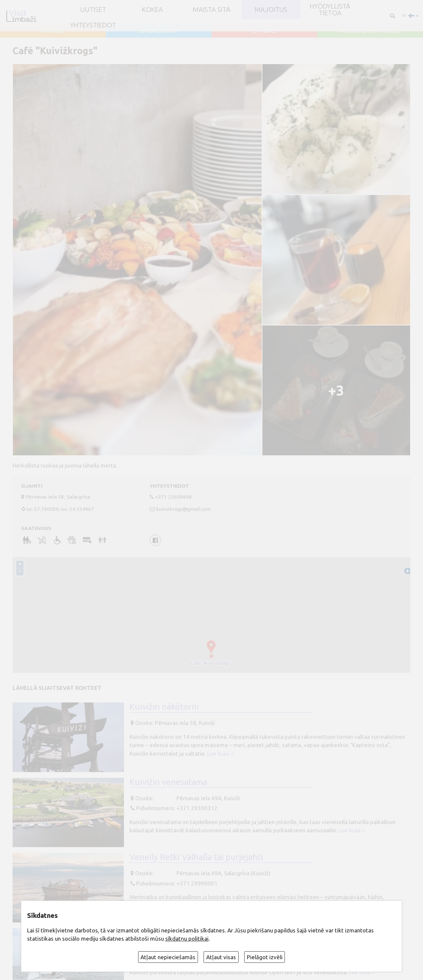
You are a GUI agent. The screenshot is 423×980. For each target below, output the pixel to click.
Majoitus (271, 10)
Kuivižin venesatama (168, 782)
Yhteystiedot (93, 25)
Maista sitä (211, 10)
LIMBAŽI (265, 30)
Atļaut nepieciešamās (168, 957)
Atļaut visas (221, 957)
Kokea (152, 10)
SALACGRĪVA (159, 30)
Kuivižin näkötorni (164, 707)
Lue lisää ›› (220, 754)
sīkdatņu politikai (187, 939)
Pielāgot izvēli (265, 957)
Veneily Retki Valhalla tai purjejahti (196, 857)
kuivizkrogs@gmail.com (183, 509)
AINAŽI (53, 30)
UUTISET (93, 10)
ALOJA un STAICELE (370, 30)
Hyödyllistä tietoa (330, 10)
